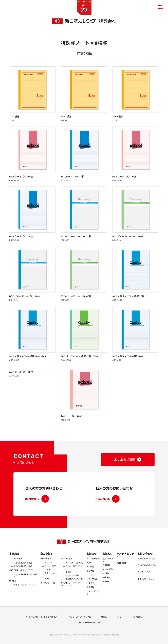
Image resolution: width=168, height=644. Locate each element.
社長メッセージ (108, 565)
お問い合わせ (145, 559)
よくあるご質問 (144, 577)
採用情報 (90, 592)
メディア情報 (92, 584)
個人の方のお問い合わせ (147, 571)
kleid (47, 584)
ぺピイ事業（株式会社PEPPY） (22, 575)
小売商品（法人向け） (75, 584)
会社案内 (107, 559)
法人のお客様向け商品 (23, 571)
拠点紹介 (106, 578)
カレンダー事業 (16, 564)
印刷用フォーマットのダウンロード (70, 589)
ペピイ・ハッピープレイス (25, 590)
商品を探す (47, 559)
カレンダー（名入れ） (75, 568)
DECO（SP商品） (73, 580)
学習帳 (48, 575)
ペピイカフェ (137, 620)
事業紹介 (14, 559)
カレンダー (49, 568)
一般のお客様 (46, 564)
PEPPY (89, 568)
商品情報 (90, 576)
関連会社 (106, 587)
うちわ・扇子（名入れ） (74, 572)
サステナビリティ (93, 598)
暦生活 (104, 620)
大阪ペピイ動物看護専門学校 (89, 625)
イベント (90, 580)
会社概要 (106, 570)
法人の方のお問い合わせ (147, 565)
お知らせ (92, 559)
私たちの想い (108, 574)
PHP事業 (13, 586)
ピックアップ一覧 (48, 588)
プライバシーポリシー (147, 584)
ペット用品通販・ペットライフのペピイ (42, 620)
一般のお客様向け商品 (23, 568)
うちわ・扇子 (50, 571)
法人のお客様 (67, 564)
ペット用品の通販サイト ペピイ (26, 581)
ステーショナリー (51, 579)
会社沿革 (106, 582)
